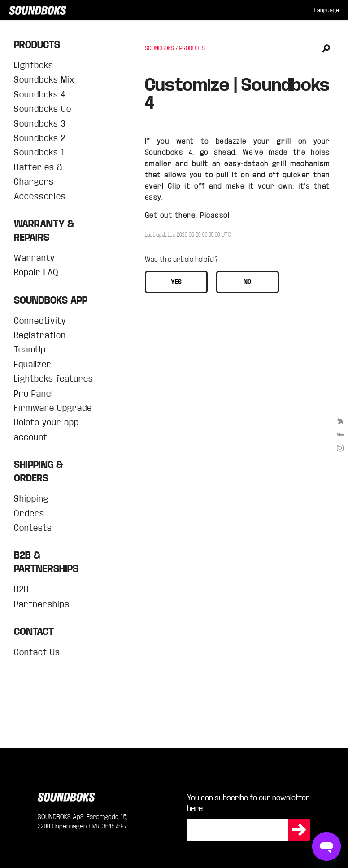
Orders (29, 513)
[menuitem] (327, 10)
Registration (40, 335)
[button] (176, 282)
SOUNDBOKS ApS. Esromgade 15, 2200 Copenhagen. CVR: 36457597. (83, 822)
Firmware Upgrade (53, 408)
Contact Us (37, 652)
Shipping (31, 499)
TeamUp (30, 350)
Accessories (40, 196)
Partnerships (42, 604)
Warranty (34, 258)
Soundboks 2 (40, 138)
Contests (33, 528)
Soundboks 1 (39, 152)
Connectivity (40, 321)
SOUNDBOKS (159, 48)
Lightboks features (54, 379)
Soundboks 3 (40, 124)
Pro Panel (33, 394)
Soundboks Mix (44, 80)
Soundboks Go (43, 109)
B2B (22, 589)
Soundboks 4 (40, 95)
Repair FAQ (36, 272)
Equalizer (33, 364)
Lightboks (34, 65)
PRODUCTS (192, 48)
